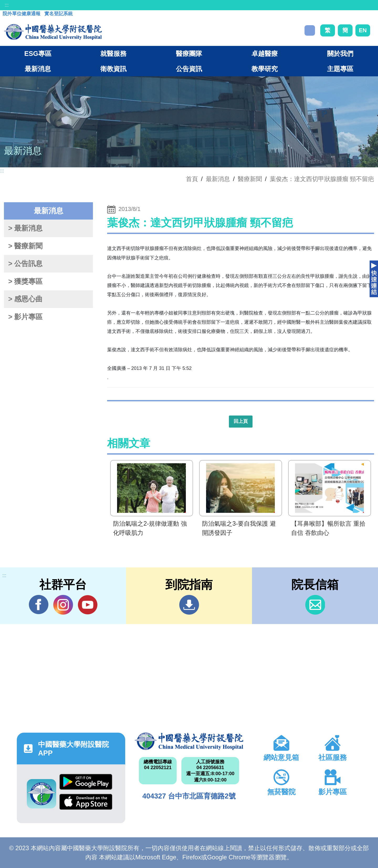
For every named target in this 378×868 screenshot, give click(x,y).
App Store (86, 802)
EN (363, 30)
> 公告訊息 (25, 264)
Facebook (39, 605)
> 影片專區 (25, 317)
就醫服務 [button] (113, 54)
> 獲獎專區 (25, 281)
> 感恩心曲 (25, 299)
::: (7, 5)
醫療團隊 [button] (189, 54)
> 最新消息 (25, 228)
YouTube (88, 605)
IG (63, 605)
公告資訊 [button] (189, 69)
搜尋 (310, 30)
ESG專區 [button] (38, 54)
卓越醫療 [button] (265, 54)
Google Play (86, 782)
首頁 (192, 179)
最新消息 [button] (38, 69)
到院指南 (189, 605)
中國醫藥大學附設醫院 (189, 741)
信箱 (315, 605)
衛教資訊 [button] (113, 69)
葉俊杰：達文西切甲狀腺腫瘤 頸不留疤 (322, 179)
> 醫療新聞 (25, 246)
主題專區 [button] (340, 69)
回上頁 (241, 421)
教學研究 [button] (265, 69)
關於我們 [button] (340, 54)
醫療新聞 (250, 179)
